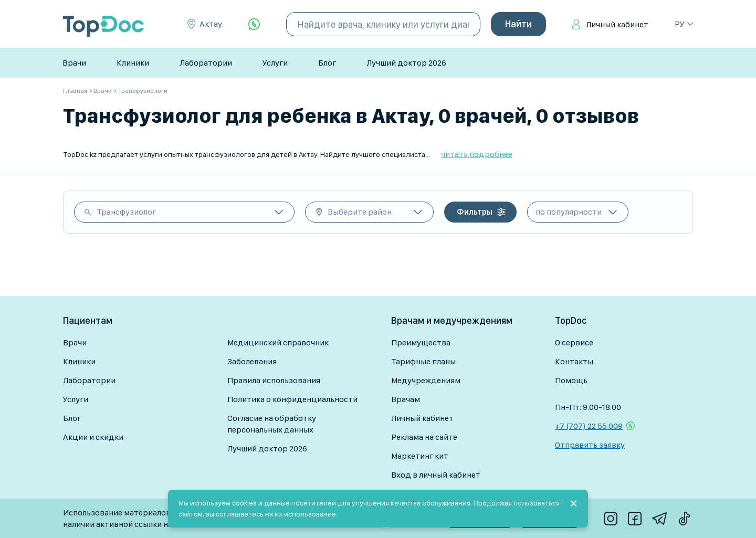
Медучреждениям (426, 380)
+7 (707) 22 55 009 (589, 426)
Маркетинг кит (420, 456)
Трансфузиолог (126, 212)
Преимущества (421, 342)
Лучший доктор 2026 (406, 63)
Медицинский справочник (278, 342)
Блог (327, 63)
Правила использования (274, 380)
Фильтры (475, 212)
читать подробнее (477, 154)
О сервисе (574, 342)
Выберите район (360, 212)
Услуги (275, 63)
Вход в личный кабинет (436, 475)
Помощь (571, 380)
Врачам (406, 399)
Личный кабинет (617, 24)
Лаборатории (206, 63)
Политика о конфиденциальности (292, 399)
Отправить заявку (590, 445)
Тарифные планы (423, 361)
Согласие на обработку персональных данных (272, 424)
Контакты (574, 361)
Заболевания (252, 361)
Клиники (133, 63)
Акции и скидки (93, 437)
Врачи (74, 63)
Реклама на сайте (424, 437)
